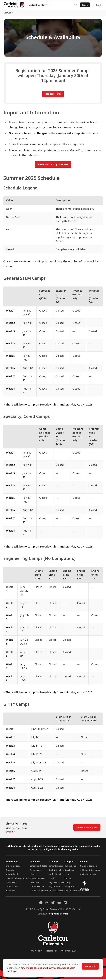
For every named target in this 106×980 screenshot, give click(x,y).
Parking (68, 880)
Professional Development (18, 880)
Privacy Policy (36, 952)
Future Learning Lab (39, 892)
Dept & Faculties (56, 871)
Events (67, 875)
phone (56, 915)
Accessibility (51, 952)
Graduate (10, 871)
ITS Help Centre (56, 892)
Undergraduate (13, 867)
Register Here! (53, 95)
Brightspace (35, 871)
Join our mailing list (87, 829)
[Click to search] (75, 5)
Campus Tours (12, 888)
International (12, 875)
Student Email (55, 875)
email (65, 915)
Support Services (38, 880)
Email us (10, 833)
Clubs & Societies (72, 892)
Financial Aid (11, 884)
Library (33, 875)
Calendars (34, 884)
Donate (84, 5)
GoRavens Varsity (88, 875)
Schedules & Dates (38, 867)
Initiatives (10, 892)
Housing (52, 880)
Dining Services (71, 888)
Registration (54, 888)
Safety (67, 884)
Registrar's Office (57, 884)
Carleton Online (37, 888)
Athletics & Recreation (90, 871)
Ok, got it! (90, 966)
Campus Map (71, 867)
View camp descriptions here (53, 166)
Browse (96, 13)
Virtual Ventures (39, 5)
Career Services (56, 867)
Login (99, 5)
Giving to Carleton (89, 867)
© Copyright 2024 (68, 952)
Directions (69, 871)
